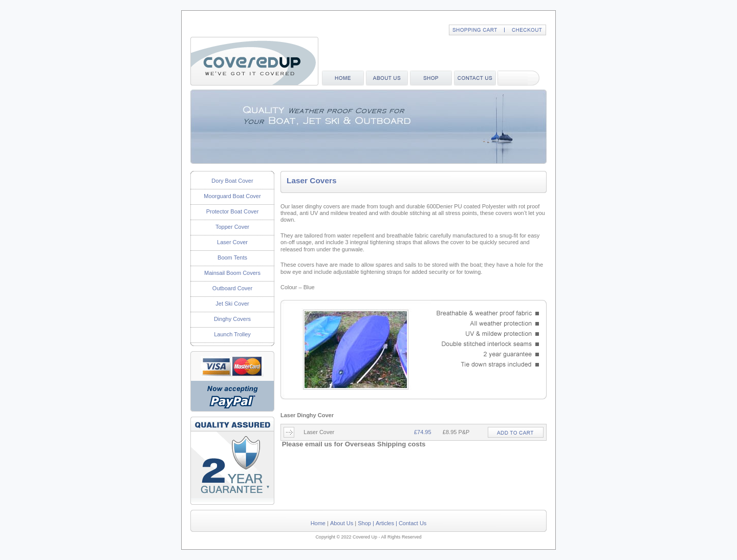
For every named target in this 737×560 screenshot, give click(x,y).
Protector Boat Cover (233, 211)
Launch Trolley (232, 334)
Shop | (366, 523)
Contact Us (413, 523)
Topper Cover (232, 227)
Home (318, 523)
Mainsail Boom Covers (232, 273)
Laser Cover (232, 242)
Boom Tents (232, 257)
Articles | (386, 523)
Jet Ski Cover (232, 304)
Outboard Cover (232, 288)
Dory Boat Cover (232, 181)
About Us (342, 523)
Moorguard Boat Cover (232, 196)
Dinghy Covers (232, 319)
